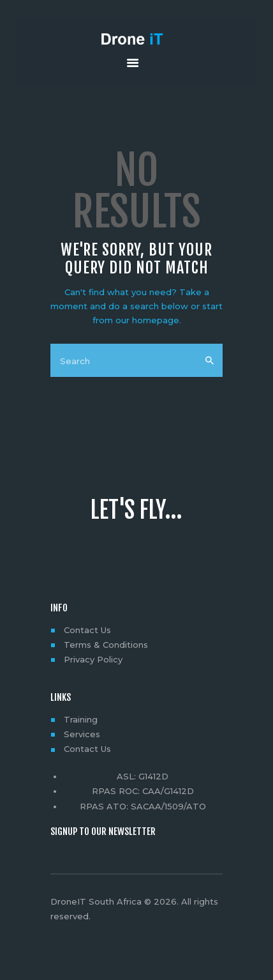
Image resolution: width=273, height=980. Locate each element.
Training (81, 719)
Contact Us (87, 630)
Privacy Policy (93, 659)
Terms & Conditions (106, 645)
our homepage (147, 320)
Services (82, 734)
